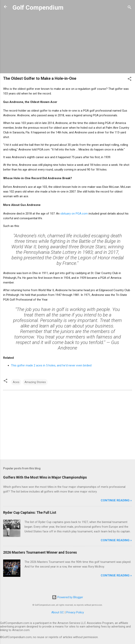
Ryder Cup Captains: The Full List (30, 512)
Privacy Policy (75, 612)
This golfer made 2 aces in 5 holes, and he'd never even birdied (51, 365)
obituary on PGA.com (74, 214)
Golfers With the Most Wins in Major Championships (45, 477)
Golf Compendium (38, 7)
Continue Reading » (116, 500)
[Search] (130, 8)
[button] (130, 79)
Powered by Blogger (67, 597)
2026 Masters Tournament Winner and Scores (40, 552)
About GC (58, 612)
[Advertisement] (67, 43)
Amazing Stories (35, 382)
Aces (16, 382)
